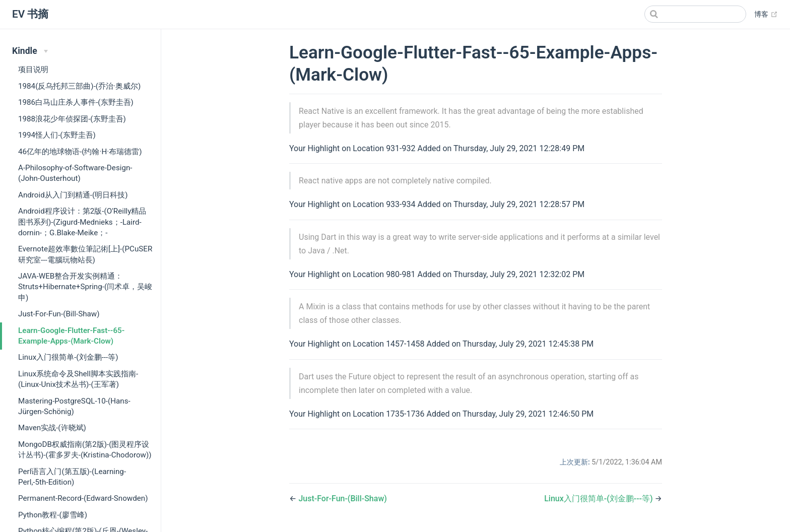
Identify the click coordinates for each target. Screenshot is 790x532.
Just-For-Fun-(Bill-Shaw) (59, 314)
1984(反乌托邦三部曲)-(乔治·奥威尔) (79, 86)
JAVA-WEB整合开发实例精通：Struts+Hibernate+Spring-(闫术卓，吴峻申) (85, 287)
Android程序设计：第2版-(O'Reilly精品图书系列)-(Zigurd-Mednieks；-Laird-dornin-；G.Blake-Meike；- (82, 222)
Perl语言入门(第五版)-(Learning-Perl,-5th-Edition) (72, 477)
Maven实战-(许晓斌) (52, 428)
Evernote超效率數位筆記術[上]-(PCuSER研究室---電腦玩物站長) (85, 254)
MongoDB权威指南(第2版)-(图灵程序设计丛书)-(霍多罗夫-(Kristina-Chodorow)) (85, 450)
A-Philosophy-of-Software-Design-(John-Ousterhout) (75, 173)
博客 (766, 15)
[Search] (695, 14)
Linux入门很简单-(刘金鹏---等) (68, 357)
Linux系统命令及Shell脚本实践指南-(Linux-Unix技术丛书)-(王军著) (78, 379)
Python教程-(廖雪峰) (53, 515)
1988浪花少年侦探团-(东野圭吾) (72, 119)
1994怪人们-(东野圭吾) (57, 135)
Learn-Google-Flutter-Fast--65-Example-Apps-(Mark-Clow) (71, 336)
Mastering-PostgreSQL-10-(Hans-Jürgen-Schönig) (74, 406)
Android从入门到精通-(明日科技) (73, 195)
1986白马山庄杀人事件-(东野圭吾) (76, 102)
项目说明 (33, 70)
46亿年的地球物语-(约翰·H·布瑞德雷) (80, 152)
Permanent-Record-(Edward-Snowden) (83, 498)
